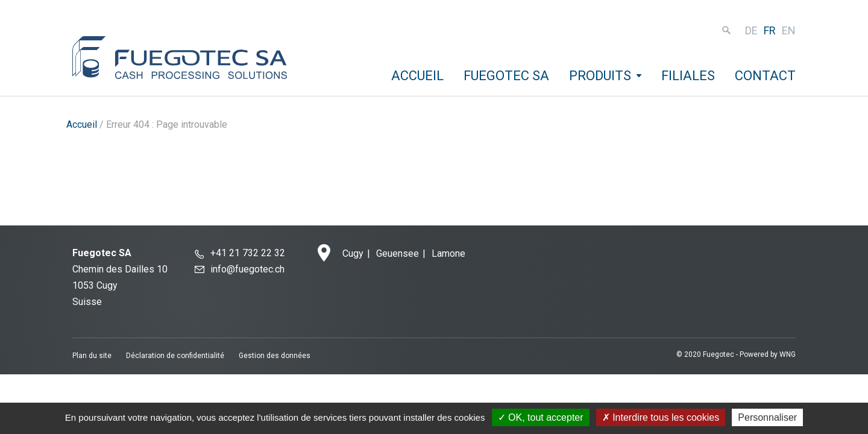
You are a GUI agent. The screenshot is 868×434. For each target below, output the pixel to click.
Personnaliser (767, 417)
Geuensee (398, 253)
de (751, 30)
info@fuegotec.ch (247, 269)
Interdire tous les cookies (661, 417)
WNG (788, 354)
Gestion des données (275, 356)
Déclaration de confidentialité (175, 356)
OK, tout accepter (541, 417)
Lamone (448, 253)
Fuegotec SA (506, 76)
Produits (600, 76)
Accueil (417, 76)
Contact (765, 76)
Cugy (353, 253)
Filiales (688, 76)
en (789, 30)
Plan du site (92, 356)
